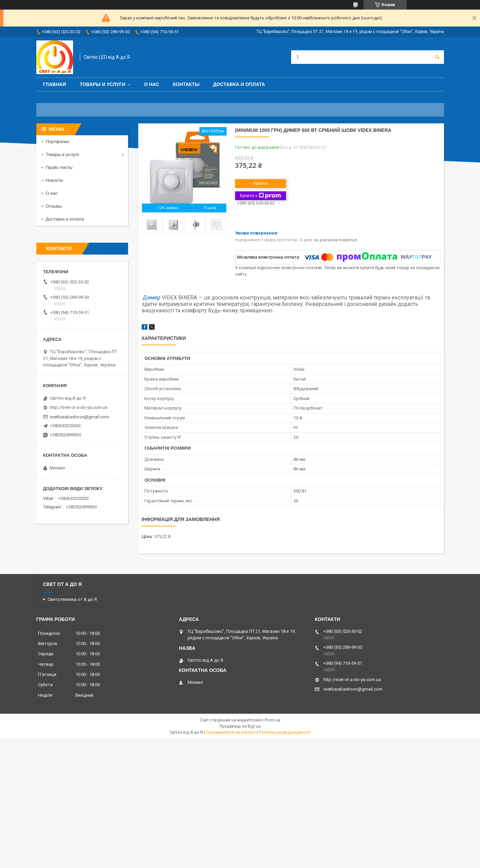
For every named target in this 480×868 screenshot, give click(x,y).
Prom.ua (272, 720)
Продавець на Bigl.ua (240, 726)
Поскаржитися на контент (231, 732)
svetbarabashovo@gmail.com (79, 417)
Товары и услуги (102, 84)
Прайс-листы (59, 167)
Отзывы (54, 206)
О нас (152, 84)
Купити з (260, 196)
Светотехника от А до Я (72, 599)
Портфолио (58, 142)
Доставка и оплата (239, 84)
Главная (55, 84)
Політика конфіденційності (285, 732)
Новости (54, 180)
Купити (261, 183)
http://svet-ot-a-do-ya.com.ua (79, 407)
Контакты (186, 84)
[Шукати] (437, 57)
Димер (152, 298)
